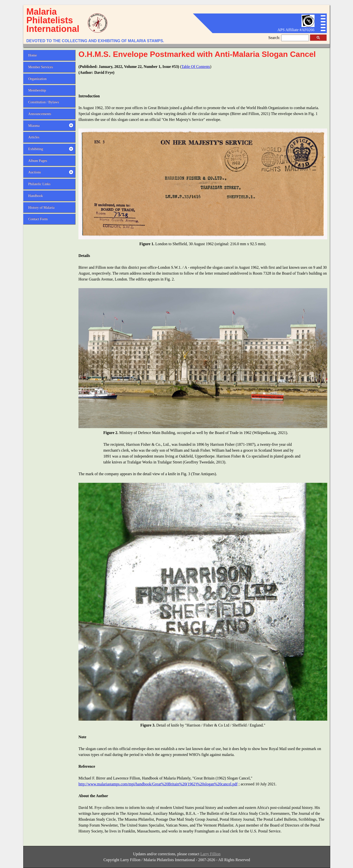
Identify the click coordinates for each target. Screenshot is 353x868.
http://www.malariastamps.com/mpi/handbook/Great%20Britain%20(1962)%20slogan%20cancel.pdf (158, 784)
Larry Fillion (210, 854)
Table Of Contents (196, 67)
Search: (275, 38)
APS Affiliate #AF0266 (296, 30)
